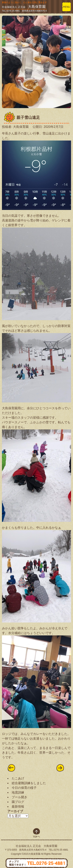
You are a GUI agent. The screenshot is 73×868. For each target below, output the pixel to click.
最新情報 (18, 807)
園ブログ (18, 802)
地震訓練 (18, 792)
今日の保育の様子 (24, 788)
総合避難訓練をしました (29, 783)
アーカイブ (15, 811)
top (36, 833)
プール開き (19, 797)
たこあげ (18, 778)
